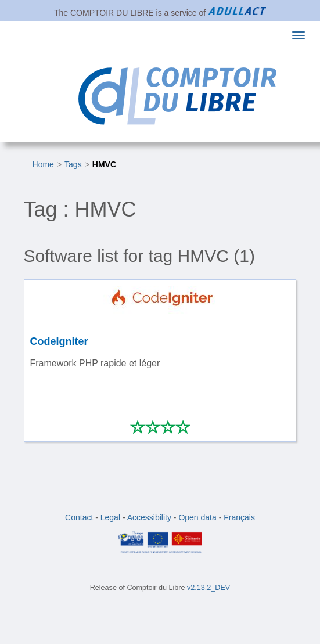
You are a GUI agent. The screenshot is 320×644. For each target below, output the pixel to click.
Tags (73, 164)
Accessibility (149, 517)
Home (43, 164)
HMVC (104, 164)
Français (239, 517)
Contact (79, 517)
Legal (110, 517)
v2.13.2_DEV (208, 588)
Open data (197, 517)
